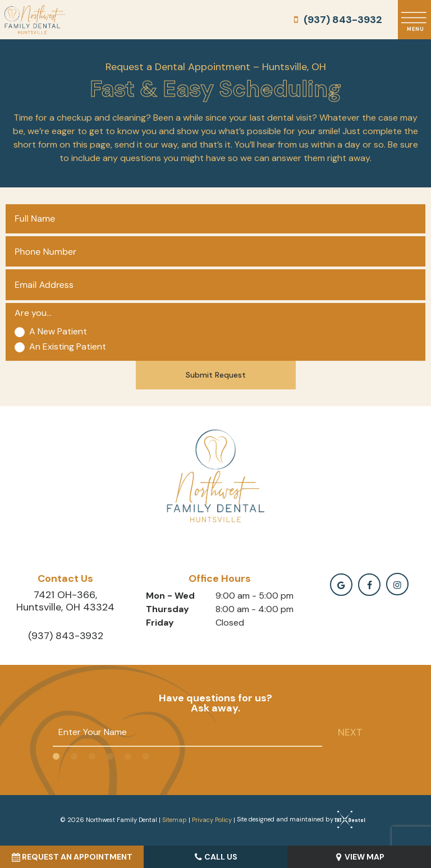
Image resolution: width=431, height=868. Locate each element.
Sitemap (175, 819)
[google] (341, 585)
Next (350, 732)
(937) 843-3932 (336, 20)
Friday (160, 623)
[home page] (35, 20)
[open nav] (414, 20)
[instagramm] (397, 584)
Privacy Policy (212, 819)
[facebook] (369, 585)
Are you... (33, 313)
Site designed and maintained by (298, 819)
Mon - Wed (170, 596)
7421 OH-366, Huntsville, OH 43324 (65, 601)
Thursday (168, 609)
